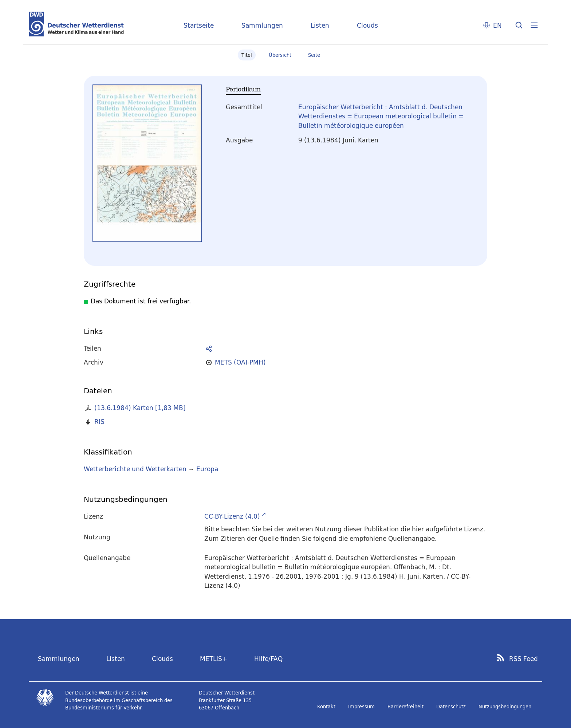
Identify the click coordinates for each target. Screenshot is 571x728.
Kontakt (326, 707)
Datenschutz (451, 707)
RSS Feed (523, 659)
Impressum (361, 707)
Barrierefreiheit (405, 707)
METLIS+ (214, 659)
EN (497, 25)
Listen (320, 25)
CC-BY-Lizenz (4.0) (232, 516)
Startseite (199, 25)
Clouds (367, 25)
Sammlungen (262, 25)
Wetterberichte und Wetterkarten (135, 469)
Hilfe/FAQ (268, 659)
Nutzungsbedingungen (505, 707)
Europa (207, 469)
